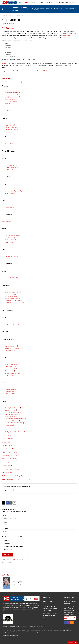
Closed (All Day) (73, 8)
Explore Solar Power (11, 367)
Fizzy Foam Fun (9, 125)
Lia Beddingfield (17, 582)
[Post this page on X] (4, 503)
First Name (5, 522)
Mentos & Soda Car (10, 369)
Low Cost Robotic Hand (12, 236)
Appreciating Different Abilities (13, 93)
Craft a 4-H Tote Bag (11, 389)
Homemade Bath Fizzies (12, 127)
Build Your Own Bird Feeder (12, 292)
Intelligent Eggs (9, 169)
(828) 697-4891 (58, 8)
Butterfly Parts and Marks (12, 373)
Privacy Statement (38, 626)
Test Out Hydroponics (11, 296)
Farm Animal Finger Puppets (10, 473)
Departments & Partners (50, 606)
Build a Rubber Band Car (8, 459)
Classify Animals (9, 238)
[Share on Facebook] (7, 503)
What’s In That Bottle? (11, 278)
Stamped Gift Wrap (10, 410)
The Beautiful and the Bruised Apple (11, 476)
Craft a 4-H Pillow (10, 392)
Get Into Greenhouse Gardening (14, 303)
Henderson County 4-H (8, 16)
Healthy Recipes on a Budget (10, 469)
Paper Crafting (9, 103)
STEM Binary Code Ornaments (13, 412)
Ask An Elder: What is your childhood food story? (15, 479)
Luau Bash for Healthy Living (10, 456)
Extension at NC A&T (49, 616)
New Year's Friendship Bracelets (14, 423)
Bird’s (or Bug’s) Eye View (12, 97)
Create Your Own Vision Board (13, 348)
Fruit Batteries (9, 144)
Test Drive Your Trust (7, 445)
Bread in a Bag (9, 242)
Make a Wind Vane (7, 449)
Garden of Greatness (11, 129)
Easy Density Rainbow (11, 365)
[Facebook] (65, 622)
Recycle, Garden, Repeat (12, 299)
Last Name (5, 528)
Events (42, 2)
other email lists (15, 559)
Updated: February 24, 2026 (9, 23)
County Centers (49, 2)
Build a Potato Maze (11, 167)
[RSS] (72, 622)
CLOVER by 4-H (6, 63)
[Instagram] (69, 622)
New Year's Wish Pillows (12, 414)
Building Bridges (9, 193)
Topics (56, 2)
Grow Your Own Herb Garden (13, 301)
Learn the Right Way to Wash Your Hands (13, 432)
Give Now (72, 2)
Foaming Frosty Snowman (12, 408)
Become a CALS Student (50, 613)
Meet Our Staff (35, 2)
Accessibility (15, 636)
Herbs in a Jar (6, 435)
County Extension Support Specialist (19, 584)
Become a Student (63, 2)
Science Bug (5, 442)
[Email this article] (11, 503)
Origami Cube (9, 207)
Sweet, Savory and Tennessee (10, 452)
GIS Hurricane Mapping (11, 324)
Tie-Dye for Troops (10, 99)
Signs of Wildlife (6, 466)
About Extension (48, 601)
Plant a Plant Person (11, 294)
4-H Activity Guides (49, 71)
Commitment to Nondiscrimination (18, 626)
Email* (4, 516)
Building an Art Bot (10, 240)
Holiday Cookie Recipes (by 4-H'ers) (15, 419)
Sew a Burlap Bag (7, 439)
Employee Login (72, 642)
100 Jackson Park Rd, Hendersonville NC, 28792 (42, 9)
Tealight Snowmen (10, 416)
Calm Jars (5, 462)
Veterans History (10, 191)
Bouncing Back (9, 350)
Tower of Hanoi (9, 371)
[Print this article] (15, 503)
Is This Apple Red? (10, 165)
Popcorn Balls (9, 425)
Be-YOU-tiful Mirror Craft (11, 101)
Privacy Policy (10, 563)
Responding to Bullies (11, 95)
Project (18, 191)
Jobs (45, 604)
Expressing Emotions (11, 346)
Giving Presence (6, 222)
